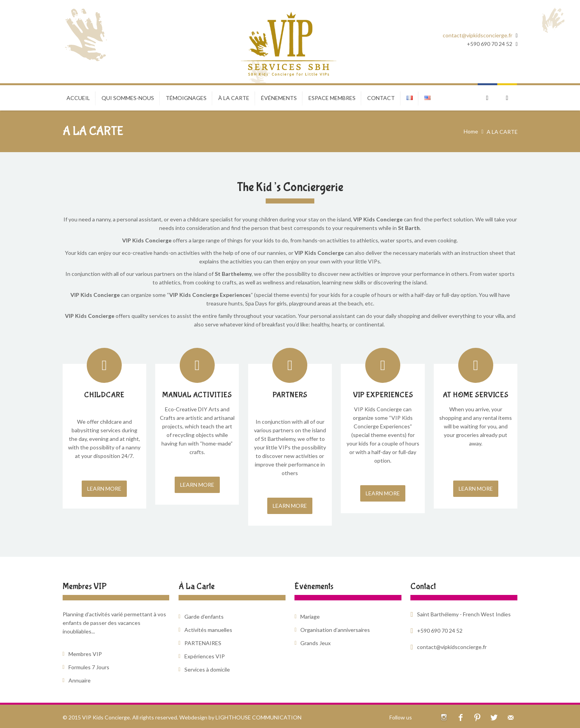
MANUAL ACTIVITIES (197, 395)
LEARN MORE (104, 489)
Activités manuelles (208, 630)
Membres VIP (85, 654)
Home (471, 131)
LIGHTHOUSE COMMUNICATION (258, 717)
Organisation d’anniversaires (335, 630)
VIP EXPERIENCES (383, 395)
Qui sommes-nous (128, 98)
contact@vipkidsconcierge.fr (477, 35)
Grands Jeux (315, 643)
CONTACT (381, 98)
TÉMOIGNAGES (186, 98)
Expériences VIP (205, 656)
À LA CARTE (234, 98)
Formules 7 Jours (89, 667)
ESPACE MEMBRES (332, 98)
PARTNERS (290, 395)
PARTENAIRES (203, 643)
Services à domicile (207, 669)
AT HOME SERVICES (476, 395)
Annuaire (80, 680)
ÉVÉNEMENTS (279, 98)
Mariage (310, 617)
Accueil (78, 98)
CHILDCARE (104, 395)
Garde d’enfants (204, 617)
